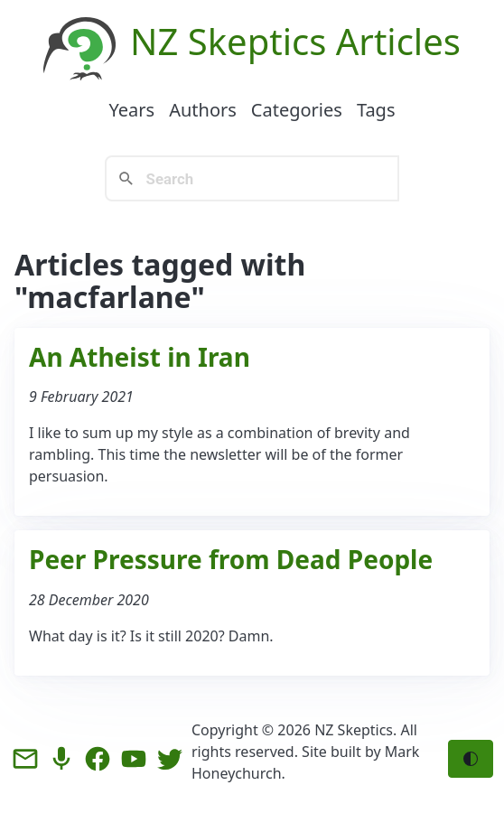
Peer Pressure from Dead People (231, 559)
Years (131, 110)
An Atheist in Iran (140, 357)
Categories (297, 110)
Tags (376, 110)
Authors (203, 110)
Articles (398, 41)
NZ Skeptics (228, 41)
